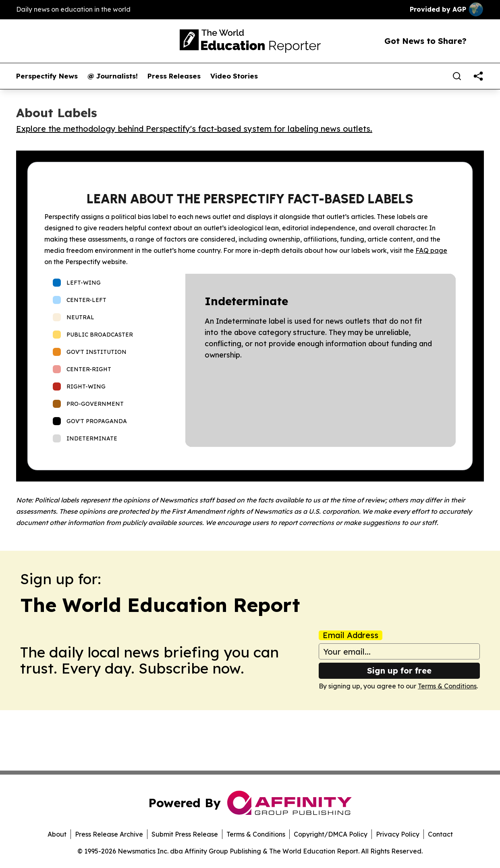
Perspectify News (47, 76)
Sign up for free (399, 671)
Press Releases (174, 76)
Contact (440, 834)
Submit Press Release (185, 834)
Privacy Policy (398, 834)
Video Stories (234, 76)
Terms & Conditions (447, 686)
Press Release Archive (109, 834)
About (57, 834)
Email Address (351, 635)
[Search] (457, 76)
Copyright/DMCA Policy (331, 834)
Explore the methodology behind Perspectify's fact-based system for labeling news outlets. (194, 129)
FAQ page (431, 250)
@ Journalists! (113, 76)
